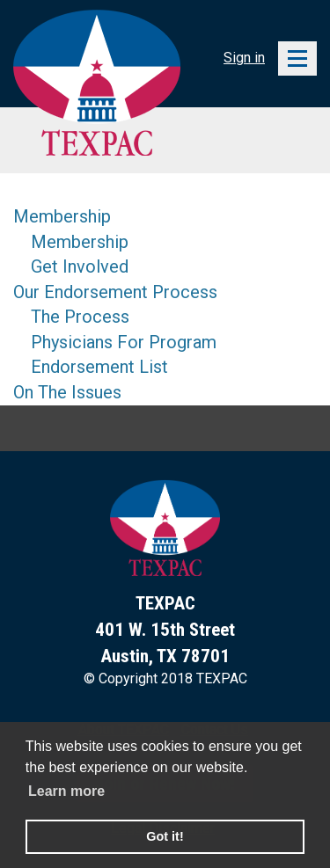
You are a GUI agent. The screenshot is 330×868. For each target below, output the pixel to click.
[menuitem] (115, 217)
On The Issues (67, 392)
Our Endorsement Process (115, 292)
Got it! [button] (165, 836)
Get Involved (80, 266)
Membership (62, 216)
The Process (80, 317)
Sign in (244, 58)
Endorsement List (99, 367)
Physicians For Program (124, 342)
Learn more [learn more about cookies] (66, 791)
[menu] (115, 305)
